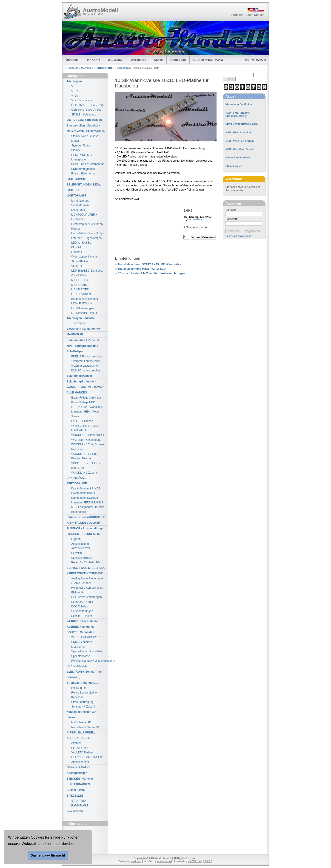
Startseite (237, 15)
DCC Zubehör (80, 607)
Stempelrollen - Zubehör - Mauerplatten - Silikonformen (86, 128)
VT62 (75, 91)
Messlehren (78, 647)
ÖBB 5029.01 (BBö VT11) (87, 105)
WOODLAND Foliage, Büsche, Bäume (85, 456)
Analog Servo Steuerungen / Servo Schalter (88, 581)
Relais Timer (79, 688)
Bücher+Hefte (76, 790)
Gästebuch (178, 60)
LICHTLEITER (80, 289)
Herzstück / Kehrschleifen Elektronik (87, 590)
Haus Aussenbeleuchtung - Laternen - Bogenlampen (88, 236)
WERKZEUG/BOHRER (86, 637)
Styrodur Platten (81, 146)
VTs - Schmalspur (82, 100)
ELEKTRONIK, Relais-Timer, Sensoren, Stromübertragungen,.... (85, 677)
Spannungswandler (79, 376)
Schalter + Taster (82, 616)
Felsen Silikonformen (84, 174)
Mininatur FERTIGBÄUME (87, 503)
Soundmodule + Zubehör (83, 340)
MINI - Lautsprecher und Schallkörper (82, 349)
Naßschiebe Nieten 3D (85, 727)
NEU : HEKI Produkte (238, 132)
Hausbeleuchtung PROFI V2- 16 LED (142, 269)
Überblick (73, 60)
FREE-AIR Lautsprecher (86, 357)
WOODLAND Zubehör (85, 473)
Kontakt (259, 15)
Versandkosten (197, 219)
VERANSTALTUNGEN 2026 (242, 124)
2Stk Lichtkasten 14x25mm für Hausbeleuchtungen (152, 273)
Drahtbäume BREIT (83, 493)
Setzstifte (77, 553)
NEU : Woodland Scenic (240, 149)
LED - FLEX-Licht (82, 303)
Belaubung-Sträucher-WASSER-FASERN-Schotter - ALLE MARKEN (86, 387)
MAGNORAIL (75, 334)
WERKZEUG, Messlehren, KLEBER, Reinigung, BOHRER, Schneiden (83, 627)
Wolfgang (136, 861)
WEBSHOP (116, 60)
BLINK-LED (78, 247)
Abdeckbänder (80, 762)
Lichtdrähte (78, 210)
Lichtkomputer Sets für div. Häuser (87, 226)
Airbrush (76, 743)
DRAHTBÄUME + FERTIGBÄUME (78, 481)
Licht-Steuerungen (83, 308)
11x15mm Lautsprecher (86, 361)
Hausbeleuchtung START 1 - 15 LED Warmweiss (150, 264)
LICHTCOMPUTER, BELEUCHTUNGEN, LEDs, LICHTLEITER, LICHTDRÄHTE (84, 187)
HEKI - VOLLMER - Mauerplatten (83, 157)
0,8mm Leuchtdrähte (238, 157)
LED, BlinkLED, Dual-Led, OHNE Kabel (87, 273)
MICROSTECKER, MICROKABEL (83, 282)
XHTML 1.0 (194, 861)
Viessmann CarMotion (239, 104)
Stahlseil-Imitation (82, 558)
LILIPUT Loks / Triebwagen (84, 120)
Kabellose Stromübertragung (82, 699)
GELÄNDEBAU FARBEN (87, 757)
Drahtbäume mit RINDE (86, 489)
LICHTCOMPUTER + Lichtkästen (112, 68)
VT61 (75, 86)
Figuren (76, 539)
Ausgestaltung (80, 544)
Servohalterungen (82, 611)
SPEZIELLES (75, 796)
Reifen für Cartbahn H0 (85, 562)
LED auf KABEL (81, 243)
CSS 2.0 (207, 861)
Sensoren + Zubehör (84, 707)
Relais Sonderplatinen (85, 693)
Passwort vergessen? (238, 236)
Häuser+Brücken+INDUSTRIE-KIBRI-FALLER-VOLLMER (86, 520)
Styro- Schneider (81, 642)
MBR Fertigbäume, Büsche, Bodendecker (88, 509)
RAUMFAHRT (80, 806)
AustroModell (100, 10)
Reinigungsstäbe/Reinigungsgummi (90, 661)
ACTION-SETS (81, 548)
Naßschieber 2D (81, 722)
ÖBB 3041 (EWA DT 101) (87, 110)
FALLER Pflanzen (82, 421)
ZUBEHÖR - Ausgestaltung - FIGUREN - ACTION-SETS (85, 531)
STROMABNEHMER (84, 313)
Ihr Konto (94, 60)
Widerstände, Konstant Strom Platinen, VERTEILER (85, 261)
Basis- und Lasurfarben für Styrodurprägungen (87, 166)
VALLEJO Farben (82, 753)
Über (249, 15)
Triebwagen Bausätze (81, 318)
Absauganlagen (77, 773)
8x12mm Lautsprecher (85, 366)
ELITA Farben (80, 748)
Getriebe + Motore (78, 767)
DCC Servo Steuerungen (87, 597)
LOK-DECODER (77, 666)
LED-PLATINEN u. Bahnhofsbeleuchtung (85, 296)
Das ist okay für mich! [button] (48, 855)
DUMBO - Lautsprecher (86, 371)
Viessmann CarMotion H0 (83, 329)
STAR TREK (79, 801)
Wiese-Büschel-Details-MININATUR (86, 428)
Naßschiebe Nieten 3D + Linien (82, 715)
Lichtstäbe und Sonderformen (80, 203)
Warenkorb (138, 60)
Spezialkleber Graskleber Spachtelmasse (87, 654)
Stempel (76, 150)
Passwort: (232, 219)
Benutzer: (231, 210)
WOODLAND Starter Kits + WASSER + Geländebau (88, 437)
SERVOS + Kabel (82, 602)
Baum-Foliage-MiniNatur (86, 398)
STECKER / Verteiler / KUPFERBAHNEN (81, 781)
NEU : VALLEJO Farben (240, 141)
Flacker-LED (79, 252)
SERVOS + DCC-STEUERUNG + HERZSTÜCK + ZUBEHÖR (86, 571)
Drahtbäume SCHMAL (85, 498)
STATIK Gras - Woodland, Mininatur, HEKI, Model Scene (87, 412)
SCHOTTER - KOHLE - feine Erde (86, 466)
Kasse (158, 60)
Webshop (87, 68)
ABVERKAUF (75, 811)
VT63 (75, 96)
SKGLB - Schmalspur (84, 115)
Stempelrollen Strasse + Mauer (86, 138)
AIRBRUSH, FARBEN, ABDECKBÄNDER (81, 735)
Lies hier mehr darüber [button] (56, 844)
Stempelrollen (234, 166)
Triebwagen (74, 81)
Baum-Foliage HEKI (83, 402)
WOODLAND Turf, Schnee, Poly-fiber (88, 447)
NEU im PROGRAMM (208, 60)
